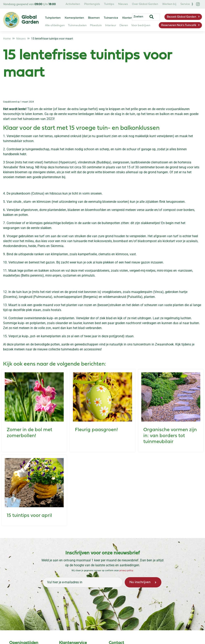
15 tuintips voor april (29, 516)
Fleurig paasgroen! (96, 430)
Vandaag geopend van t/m (29, 4)
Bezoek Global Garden (182, 17)
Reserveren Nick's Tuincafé (179, 25)
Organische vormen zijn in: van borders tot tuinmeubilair (170, 436)
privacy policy (126, 570)
